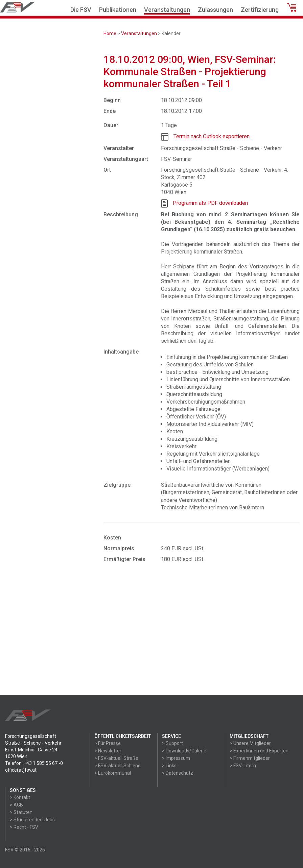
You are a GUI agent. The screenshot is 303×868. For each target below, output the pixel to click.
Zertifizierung (260, 10)
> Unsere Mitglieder (250, 743)
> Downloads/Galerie (184, 751)
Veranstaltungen (167, 10)
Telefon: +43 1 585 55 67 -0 (34, 763)
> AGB (16, 805)
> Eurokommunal (113, 773)
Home (110, 33)
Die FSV (81, 10)
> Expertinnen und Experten (259, 751)
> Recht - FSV (24, 827)
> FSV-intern (243, 766)
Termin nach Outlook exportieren (212, 136)
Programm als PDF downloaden (210, 203)
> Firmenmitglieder (250, 758)
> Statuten (21, 812)
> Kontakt (20, 797)
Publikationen (118, 10)
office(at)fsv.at (21, 770)
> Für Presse (108, 743)
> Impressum (176, 758)
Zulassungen (215, 10)
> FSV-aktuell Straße (116, 758)
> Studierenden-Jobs (32, 820)
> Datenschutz (178, 773)
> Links (169, 766)
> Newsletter (108, 751)
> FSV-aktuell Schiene (118, 766)
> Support (172, 743)
